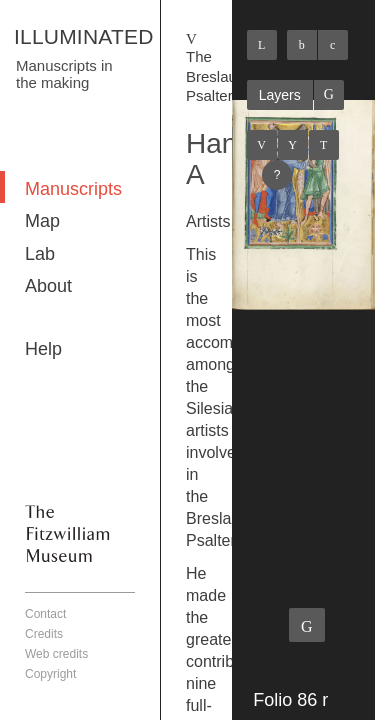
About (48, 286)
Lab (40, 254)
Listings (293, 145)
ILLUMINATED (84, 36)
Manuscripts (73, 189)
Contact (45, 614)
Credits (44, 634)
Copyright (50, 674)
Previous (262, 145)
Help (43, 349)
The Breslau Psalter (211, 76)
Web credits (56, 654)
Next (324, 145)
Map (42, 221)
